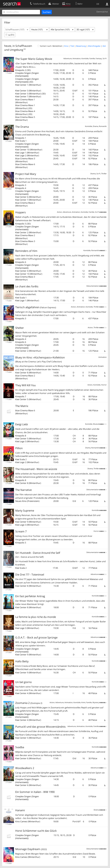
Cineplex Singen (23, 73)
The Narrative (23, 490)
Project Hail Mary (26, 174)
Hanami (20, 810)
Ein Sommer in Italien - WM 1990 (35, 792)
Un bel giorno (23, 682)
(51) (10, 35)
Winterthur (35, 85)
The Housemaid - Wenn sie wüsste (36, 469)
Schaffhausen (24, 46)
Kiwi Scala (20, 141)
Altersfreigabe (94, 46)
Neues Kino (21, 501)
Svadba (20, 747)
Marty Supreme (25, 511)
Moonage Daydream (31, 849)
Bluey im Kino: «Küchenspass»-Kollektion (40, 359)
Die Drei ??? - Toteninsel (30, 575)
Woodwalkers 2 (25, 768)
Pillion (19, 448)
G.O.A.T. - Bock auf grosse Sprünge (36, 637)
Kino (66, 46)
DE (98, 4)
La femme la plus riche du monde (36, 617)
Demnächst (102, 12)
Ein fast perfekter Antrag (30, 596)
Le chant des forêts (27, 286)
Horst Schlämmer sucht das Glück (36, 831)
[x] (25, 49)
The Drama (22, 127)
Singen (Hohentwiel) (27, 74)
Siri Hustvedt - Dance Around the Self (38, 555)
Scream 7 (21, 531)
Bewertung (81, 46)
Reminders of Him (26, 251)
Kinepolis (20, 70)
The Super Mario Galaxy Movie (34, 59)
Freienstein (33, 501)
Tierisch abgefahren (36, 307)
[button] (17, 29)
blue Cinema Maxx (24, 100)
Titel (72, 46)
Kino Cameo (21, 821)
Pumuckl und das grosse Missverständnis (40, 727)
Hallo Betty (22, 661)
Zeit (104, 46)
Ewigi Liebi (22, 424)
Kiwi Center (21, 85)
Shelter (20, 328)
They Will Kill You (25, 385)
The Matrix (22, 406)
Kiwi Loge (20, 153)
